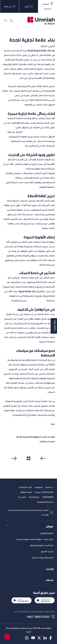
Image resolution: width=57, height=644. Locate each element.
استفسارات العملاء (36, 300)
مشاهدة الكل (28, 464)
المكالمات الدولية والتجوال (41, 545)
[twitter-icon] (39, 638)
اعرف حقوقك (26, 492)
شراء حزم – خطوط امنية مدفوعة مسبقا (35, 539)
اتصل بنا (22, 497)
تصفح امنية (34, 497)
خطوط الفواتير (47, 533)
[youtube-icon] (33, 638)
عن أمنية (49, 487)
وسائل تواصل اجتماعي (14, 168)
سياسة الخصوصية (45, 502)
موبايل (49, 526)
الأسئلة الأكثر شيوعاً (44, 492)
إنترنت (50, 569)
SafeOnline (48, 497)
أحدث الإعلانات (25, 487)
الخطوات (10, 95)
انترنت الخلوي (47, 551)
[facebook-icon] (51, 638)
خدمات (49, 580)
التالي (15, 464)
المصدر (47, 424)
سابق (42, 464)
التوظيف (38, 487)
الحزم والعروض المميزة (42, 558)
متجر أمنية (34, 441)
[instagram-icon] (27, 638)
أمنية (14, 437)
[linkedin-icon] (45, 638)
